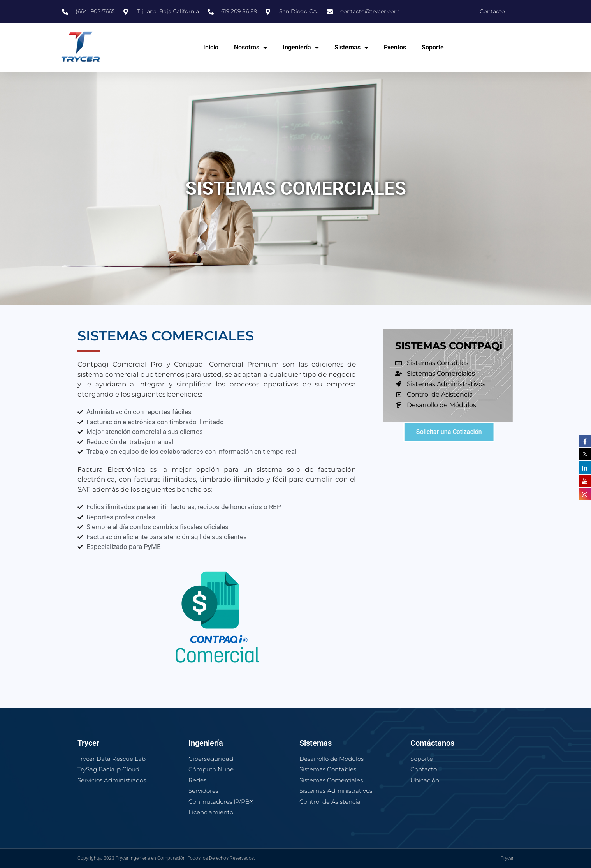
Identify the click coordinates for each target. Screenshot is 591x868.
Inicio (211, 47)
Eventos (395, 47)
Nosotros (251, 48)
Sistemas (351, 48)
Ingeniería (301, 48)
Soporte (433, 47)
